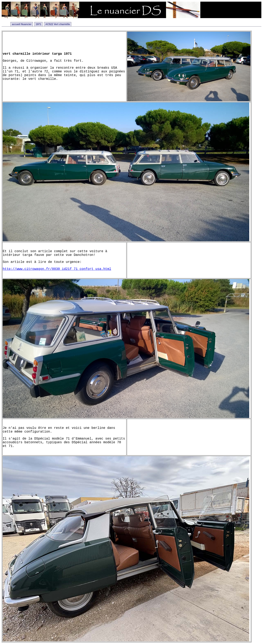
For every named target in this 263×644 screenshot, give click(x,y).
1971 (39, 24)
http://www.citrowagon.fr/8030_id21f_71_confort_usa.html (57, 269)
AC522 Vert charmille (58, 24)
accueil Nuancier (22, 24)
